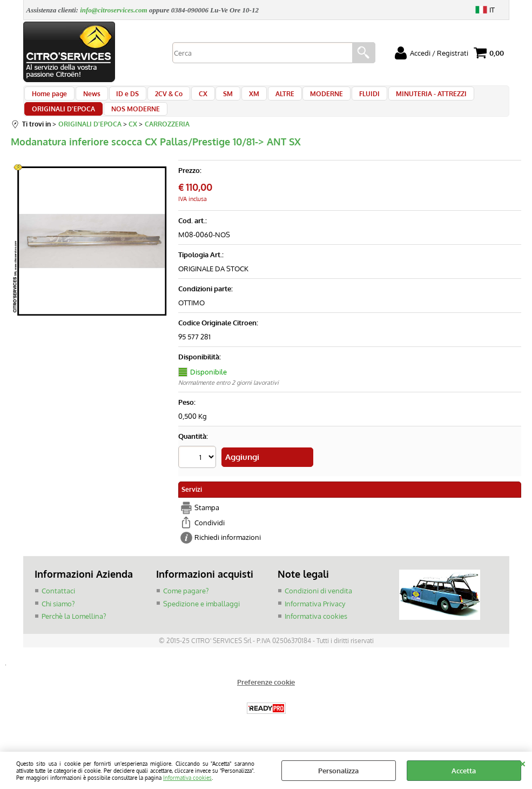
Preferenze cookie (266, 698)
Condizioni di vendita (318, 606)
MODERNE (302, 98)
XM (236, 98)
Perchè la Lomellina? (74, 631)
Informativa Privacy (315, 619)
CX (191, 98)
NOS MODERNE (132, 124)
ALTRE (263, 98)
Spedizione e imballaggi (201, 619)
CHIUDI (523, 763)
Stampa (207, 524)
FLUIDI (342, 98)
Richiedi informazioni (228, 553)
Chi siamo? (58, 619)
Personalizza (338, 771)
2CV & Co (160, 98)
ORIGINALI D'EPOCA (63, 124)
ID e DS (122, 98)
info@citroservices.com (114, 10)
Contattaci (58, 606)
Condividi (210, 538)
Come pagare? (186, 606)
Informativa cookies (187, 777)
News (89, 98)
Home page (49, 98)
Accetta (464, 771)
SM (213, 98)
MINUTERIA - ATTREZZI (400, 98)
